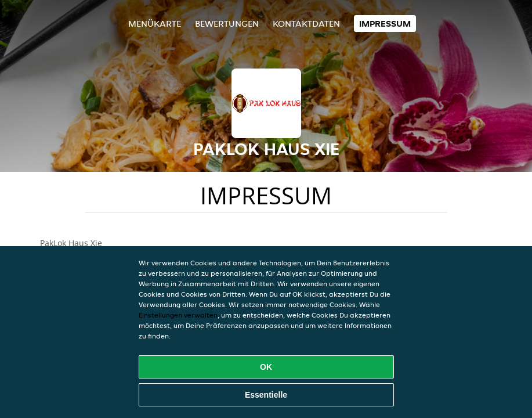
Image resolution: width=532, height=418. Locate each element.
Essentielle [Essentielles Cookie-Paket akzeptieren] (266, 395)
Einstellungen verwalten (178, 315)
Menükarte (155, 24)
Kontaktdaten (306, 24)
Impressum (385, 24)
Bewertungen (227, 24)
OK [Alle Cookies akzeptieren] (266, 367)
